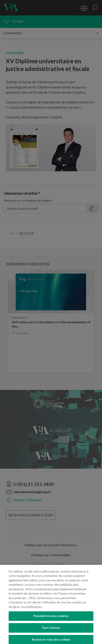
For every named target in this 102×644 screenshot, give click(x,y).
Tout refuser (51, 635)
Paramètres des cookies (51, 624)
